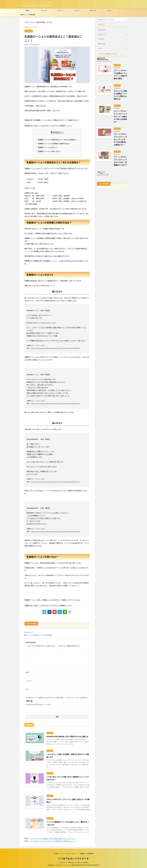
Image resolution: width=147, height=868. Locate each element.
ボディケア (93, 11)
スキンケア (44, 11)
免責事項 (82, 854)
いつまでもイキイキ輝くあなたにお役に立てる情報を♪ (73, 862)
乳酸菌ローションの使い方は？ (49, 151)
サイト (28, 689)
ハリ (31, 635)
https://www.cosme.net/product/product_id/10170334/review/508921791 (56, 482)
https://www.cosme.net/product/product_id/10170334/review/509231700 (56, 403)
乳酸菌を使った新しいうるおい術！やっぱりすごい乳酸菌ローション (48, 126)
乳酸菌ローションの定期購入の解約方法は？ (54, 144)
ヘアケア (77, 11)
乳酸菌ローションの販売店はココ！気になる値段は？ (57, 140)
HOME (28, 11)
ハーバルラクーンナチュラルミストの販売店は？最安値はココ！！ (53, 841)
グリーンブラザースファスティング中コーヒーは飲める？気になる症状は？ (120, 117)
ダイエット (60, 11)
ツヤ (28, 635)
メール (29, 681)
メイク (109, 11)
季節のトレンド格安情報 (28, 15)
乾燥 (46, 635)
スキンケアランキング (104, 61)
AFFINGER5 (96, 865)
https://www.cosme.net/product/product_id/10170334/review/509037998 (56, 531)
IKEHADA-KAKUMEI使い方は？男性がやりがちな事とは (67, 737)
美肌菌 (50, 635)
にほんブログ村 (103, 175)
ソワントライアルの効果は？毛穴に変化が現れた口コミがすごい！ (53, 839)
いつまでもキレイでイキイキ (36, 6)
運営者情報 (90, 854)
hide (62, 132)
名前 (28, 672)
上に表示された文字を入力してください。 (39, 704)
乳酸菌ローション (38, 635)
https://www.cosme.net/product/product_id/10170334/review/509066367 (56, 348)
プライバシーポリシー (71, 854)
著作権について (58, 854)
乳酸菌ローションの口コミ (47, 147)
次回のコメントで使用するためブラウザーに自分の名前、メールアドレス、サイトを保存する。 (58, 698)
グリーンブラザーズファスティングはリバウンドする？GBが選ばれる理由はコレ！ (120, 139)
